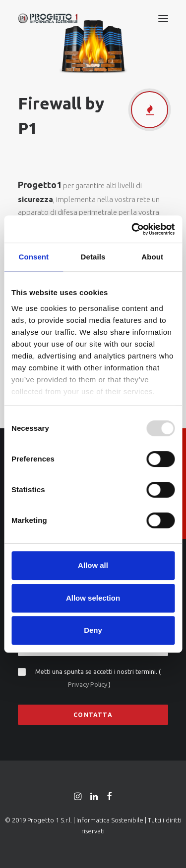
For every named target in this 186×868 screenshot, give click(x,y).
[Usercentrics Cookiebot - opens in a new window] (132, 229)
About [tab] (152, 257)
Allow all (93, 565)
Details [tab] (93, 257)
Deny (93, 630)
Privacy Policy (88, 684)
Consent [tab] (33, 257)
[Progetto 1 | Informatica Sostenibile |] (48, 18)
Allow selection (93, 598)
